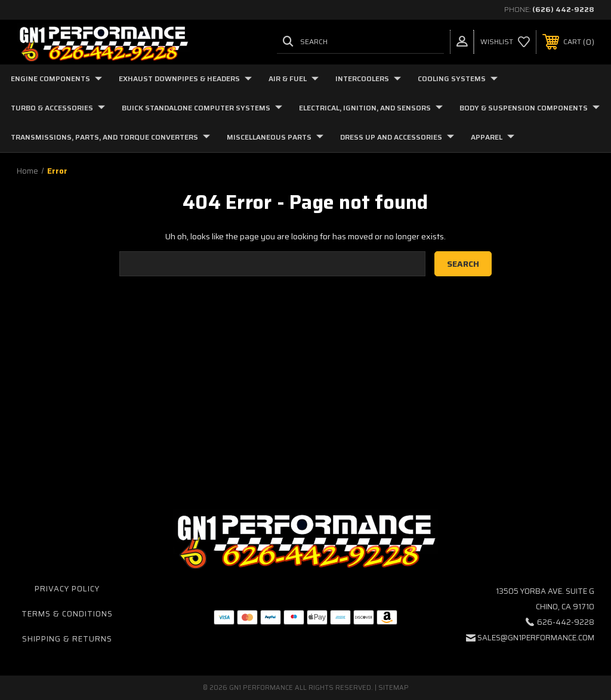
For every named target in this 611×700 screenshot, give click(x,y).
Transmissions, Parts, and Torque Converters (110, 137)
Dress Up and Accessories (397, 137)
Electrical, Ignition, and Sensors (371, 108)
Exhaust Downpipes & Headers (185, 78)
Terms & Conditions (67, 614)
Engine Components (56, 78)
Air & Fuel (294, 78)
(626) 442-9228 (563, 9)
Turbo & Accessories (58, 108)
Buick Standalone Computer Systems (202, 108)
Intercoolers (368, 78)
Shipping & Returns (67, 639)
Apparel (493, 137)
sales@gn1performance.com (536, 638)
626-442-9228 (566, 622)
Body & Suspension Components (530, 108)
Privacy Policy (67, 589)
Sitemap (394, 688)
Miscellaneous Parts (275, 137)
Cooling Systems (458, 78)
